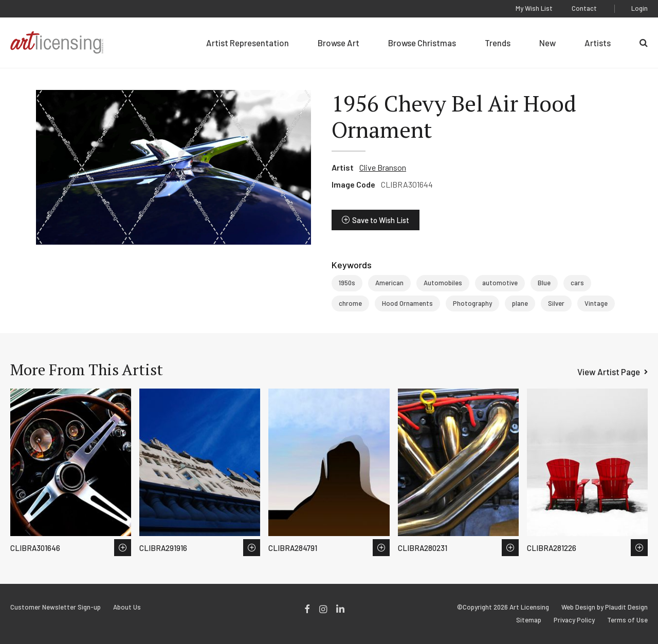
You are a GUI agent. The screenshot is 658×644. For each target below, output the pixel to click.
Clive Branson (383, 167)
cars (577, 283)
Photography (472, 303)
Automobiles (443, 283)
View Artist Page (609, 372)
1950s (347, 283)
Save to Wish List (381, 220)
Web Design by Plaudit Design (605, 607)
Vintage (596, 303)
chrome (350, 303)
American (389, 283)
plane (520, 303)
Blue (544, 283)
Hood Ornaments (407, 303)
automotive (500, 283)
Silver (556, 303)
